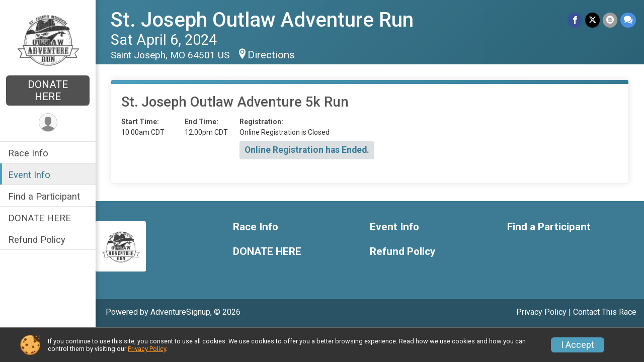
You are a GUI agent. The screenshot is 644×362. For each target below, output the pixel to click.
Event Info (29, 175)
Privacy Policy (541, 312)
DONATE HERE (48, 90)
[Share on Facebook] (575, 20)
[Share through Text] (628, 20)
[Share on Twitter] (592, 20)
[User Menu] (48, 122)
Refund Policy (37, 240)
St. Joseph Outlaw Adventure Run (262, 20)
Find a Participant (44, 196)
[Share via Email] (610, 20)
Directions (271, 55)
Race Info (28, 153)
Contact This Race (605, 312)
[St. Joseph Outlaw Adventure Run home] (48, 39)
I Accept (578, 345)
